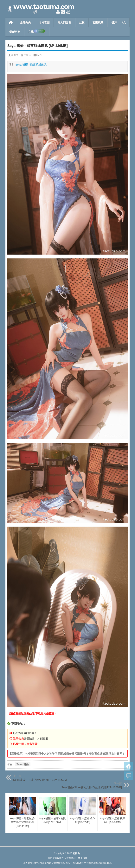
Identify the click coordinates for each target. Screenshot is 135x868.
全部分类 (25, 22)
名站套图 (44, 22)
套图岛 (15, 55)
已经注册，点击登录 (25, 744)
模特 (114, 22)
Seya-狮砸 (23, 764)
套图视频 (98, 22)
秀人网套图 (64, 22)
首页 (11, 22)
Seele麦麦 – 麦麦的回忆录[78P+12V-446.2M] (40, 780)
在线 (37, 31)
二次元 (27, 55)
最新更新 (15, 32)
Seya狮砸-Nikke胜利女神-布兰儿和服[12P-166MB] (92, 787)
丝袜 (82, 22)
